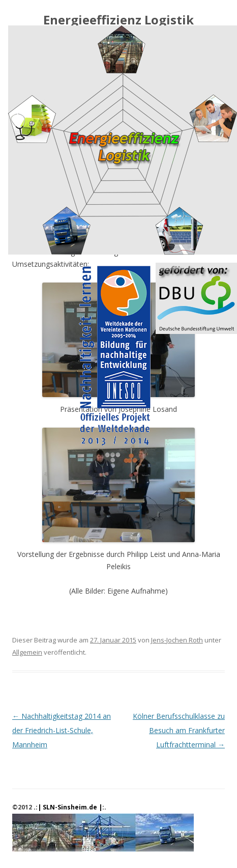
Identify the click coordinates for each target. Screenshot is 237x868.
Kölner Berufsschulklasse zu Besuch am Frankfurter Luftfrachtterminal (179, 730)
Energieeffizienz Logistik (118, 20)
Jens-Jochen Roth (177, 640)
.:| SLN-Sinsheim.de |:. (70, 807)
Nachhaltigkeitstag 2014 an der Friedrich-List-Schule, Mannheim (62, 730)
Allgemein (27, 652)
